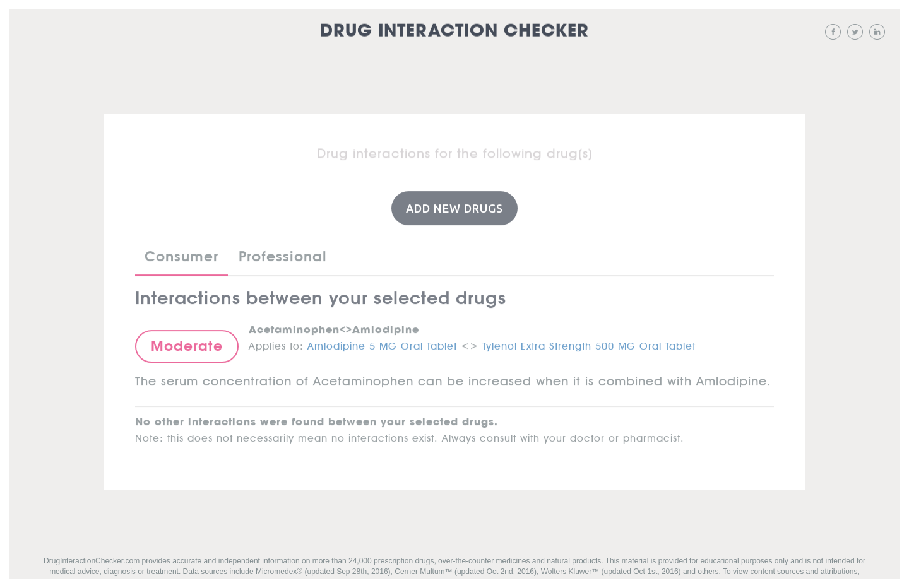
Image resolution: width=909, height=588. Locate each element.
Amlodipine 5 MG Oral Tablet (382, 343)
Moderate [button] (187, 346)
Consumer (181, 256)
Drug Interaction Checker (454, 31)
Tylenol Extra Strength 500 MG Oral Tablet (589, 343)
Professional (283, 256)
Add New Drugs (454, 208)
